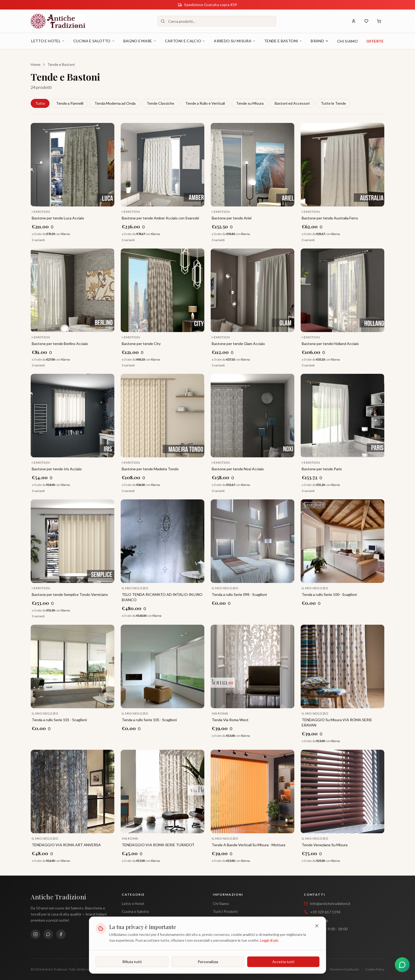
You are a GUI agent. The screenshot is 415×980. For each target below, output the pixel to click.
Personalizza (208, 962)
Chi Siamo (348, 41)
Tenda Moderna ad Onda (115, 103)
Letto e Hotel (48, 41)
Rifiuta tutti (132, 962)
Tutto (40, 103)
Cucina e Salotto (94, 41)
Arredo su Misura (235, 41)
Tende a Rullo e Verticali (205, 103)
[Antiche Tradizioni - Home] (58, 21)
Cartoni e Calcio (185, 41)
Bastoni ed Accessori (292, 103)
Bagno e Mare (140, 41)
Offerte (375, 41)
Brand (320, 41)
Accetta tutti (283, 962)
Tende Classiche (160, 103)
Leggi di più (269, 940)
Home (36, 64)
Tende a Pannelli (70, 103)
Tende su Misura (250, 103)
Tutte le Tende (333, 103)
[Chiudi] (317, 926)
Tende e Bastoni (283, 41)
